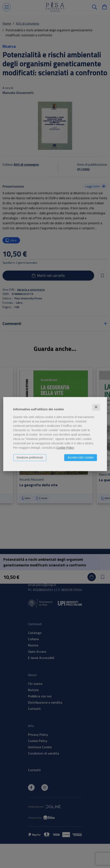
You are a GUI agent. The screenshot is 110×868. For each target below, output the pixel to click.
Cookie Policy (65, 448)
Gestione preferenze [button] (30, 457)
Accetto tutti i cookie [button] (80, 457)
